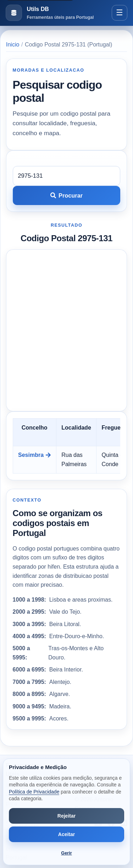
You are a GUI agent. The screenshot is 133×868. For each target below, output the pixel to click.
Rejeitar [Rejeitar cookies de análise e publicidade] (66, 816)
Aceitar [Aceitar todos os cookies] (66, 834)
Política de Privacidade (34, 792)
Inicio (13, 45)
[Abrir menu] (120, 13)
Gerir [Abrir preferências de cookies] (66, 853)
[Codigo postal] (67, 176)
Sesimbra (34, 455)
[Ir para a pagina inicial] (50, 13)
